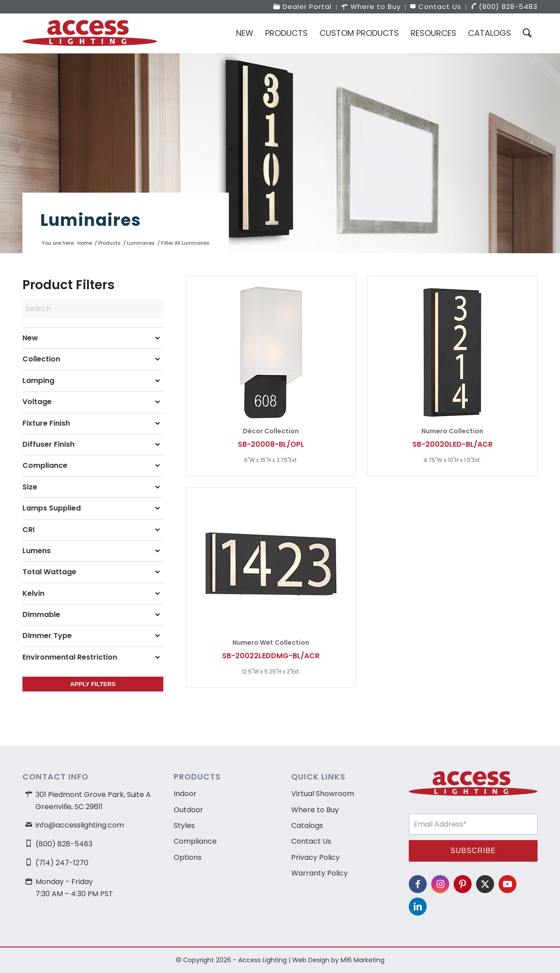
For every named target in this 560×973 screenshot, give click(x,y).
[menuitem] (303, 7)
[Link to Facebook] (418, 884)
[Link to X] (485, 884)
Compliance (195, 841)
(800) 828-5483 (64, 844)
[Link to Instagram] (440, 884)
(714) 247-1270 (62, 863)
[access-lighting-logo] (90, 33)
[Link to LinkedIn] (418, 907)
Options (188, 857)
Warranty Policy (319, 873)
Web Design (311, 960)
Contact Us (311, 841)
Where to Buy (315, 810)
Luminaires (91, 220)
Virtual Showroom (323, 794)
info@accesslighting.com (80, 825)
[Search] (527, 33)
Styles (184, 826)
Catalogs (307, 826)
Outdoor (188, 810)
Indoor (185, 794)
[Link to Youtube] (507, 884)
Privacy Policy (315, 857)
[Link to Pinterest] (463, 884)
